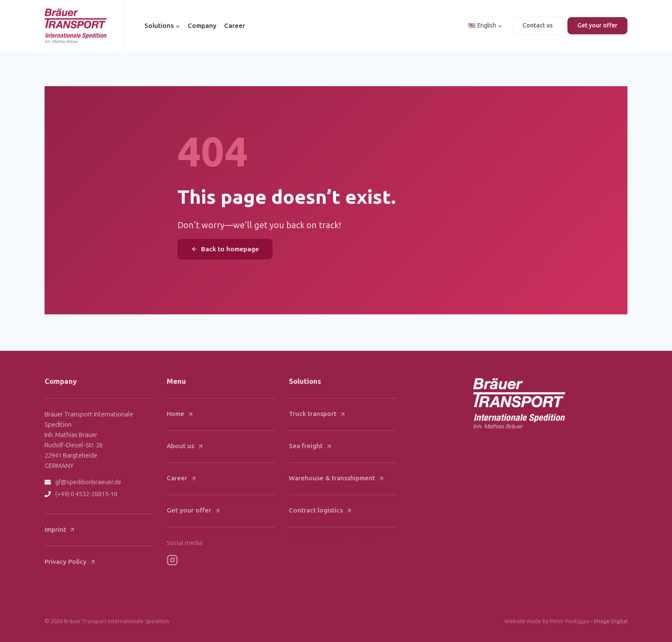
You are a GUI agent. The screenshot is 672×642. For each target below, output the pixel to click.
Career (235, 26)
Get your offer (597, 26)
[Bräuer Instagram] (172, 560)
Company (202, 26)
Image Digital (611, 621)
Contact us (538, 26)
